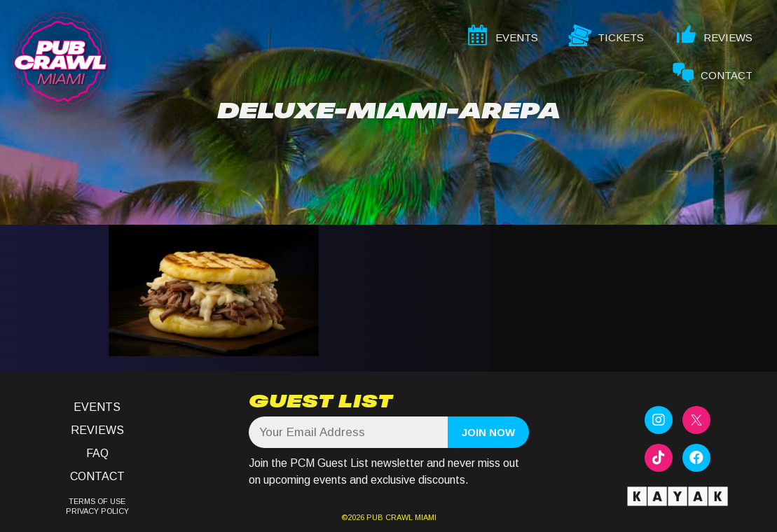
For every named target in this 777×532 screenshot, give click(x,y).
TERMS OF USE (97, 501)
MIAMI (425, 517)
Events (97, 407)
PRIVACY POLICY (97, 511)
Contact (97, 476)
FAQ (97, 453)
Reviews (97, 430)
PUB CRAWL (390, 517)
